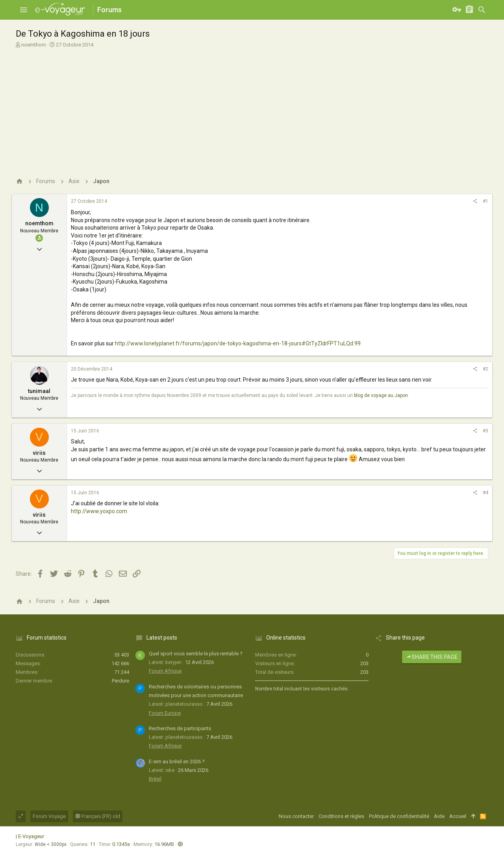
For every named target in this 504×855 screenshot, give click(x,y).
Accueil (458, 816)
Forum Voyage (49, 816)
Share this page (432, 657)
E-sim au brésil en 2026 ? (177, 761)
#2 (485, 369)
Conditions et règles (341, 816)
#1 (485, 201)
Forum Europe (165, 713)
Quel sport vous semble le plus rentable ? (196, 654)
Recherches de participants (180, 728)
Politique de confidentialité (399, 816)
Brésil (155, 779)
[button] (24, 10)
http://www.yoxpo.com (99, 511)
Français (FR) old (98, 816)
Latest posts (162, 638)
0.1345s (121, 844)
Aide (439, 816)
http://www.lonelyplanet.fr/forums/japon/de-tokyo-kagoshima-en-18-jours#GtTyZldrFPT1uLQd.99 (238, 343)
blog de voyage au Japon (381, 395)
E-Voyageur (31, 836)
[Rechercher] (482, 10)
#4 (485, 493)
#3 (485, 431)
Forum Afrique (165, 671)
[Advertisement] (252, 109)
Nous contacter (296, 816)
